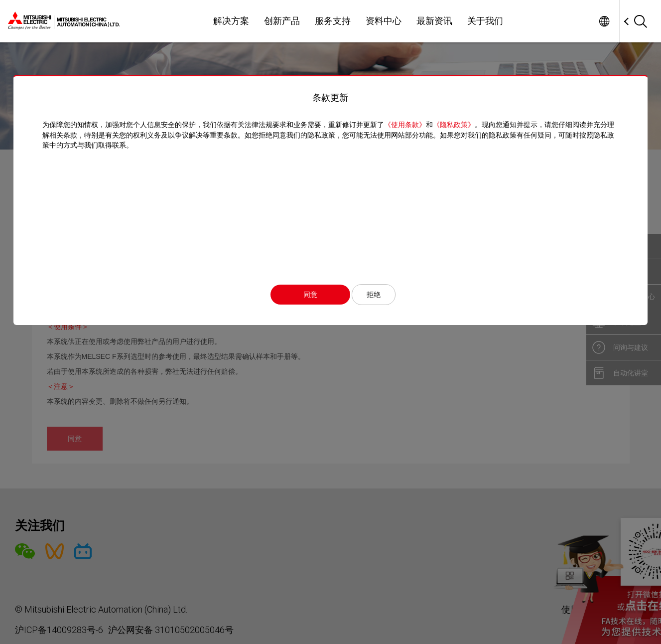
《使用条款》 (404, 125)
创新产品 (282, 21)
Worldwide (604, 21)
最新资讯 (434, 21)
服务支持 (333, 21)
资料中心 (384, 21)
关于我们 (485, 21)
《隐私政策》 (453, 125)
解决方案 (231, 21)
